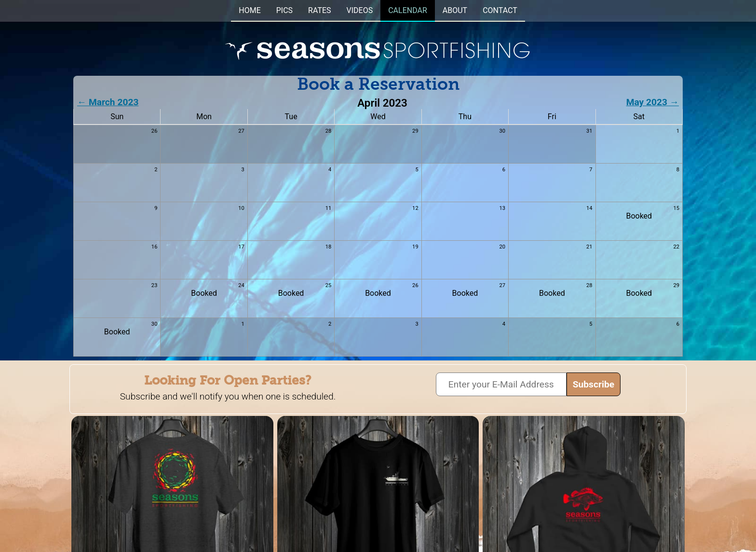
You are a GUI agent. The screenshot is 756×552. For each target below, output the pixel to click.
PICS (284, 10)
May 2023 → (653, 102)
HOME (250, 10)
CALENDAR (408, 10)
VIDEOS (360, 10)
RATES (319, 10)
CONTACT (500, 10)
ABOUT (455, 10)
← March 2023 (108, 102)
